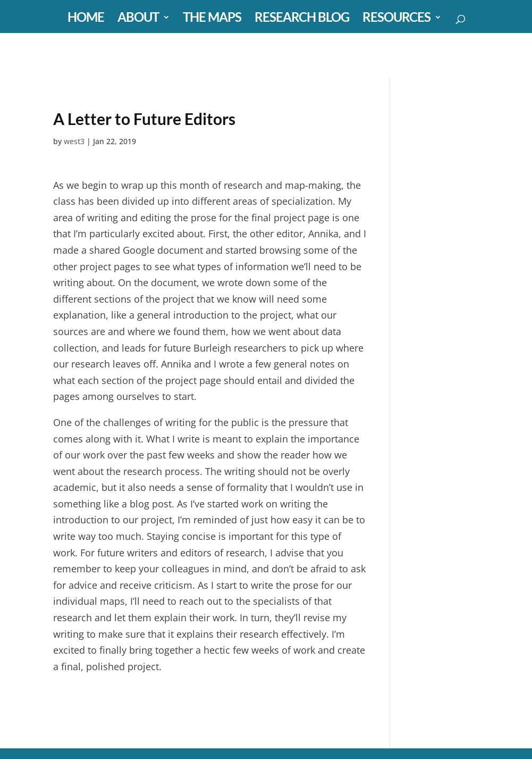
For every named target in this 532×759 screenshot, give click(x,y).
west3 (74, 141)
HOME (86, 19)
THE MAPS (212, 19)
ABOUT (138, 19)
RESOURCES (396, 19)
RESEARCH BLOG (302, 19)
